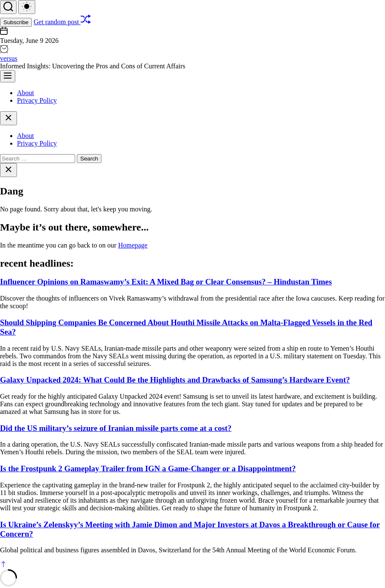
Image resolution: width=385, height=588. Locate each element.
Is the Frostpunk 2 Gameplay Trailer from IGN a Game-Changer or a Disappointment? (148, 468)
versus (9, 58)
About (25, 93)
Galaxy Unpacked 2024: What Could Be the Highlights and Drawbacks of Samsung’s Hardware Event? (175, 380)
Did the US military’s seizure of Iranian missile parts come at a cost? (116, 428)
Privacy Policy (37, 100)
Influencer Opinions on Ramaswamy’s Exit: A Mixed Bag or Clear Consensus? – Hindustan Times (166, 282)
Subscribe (16, 22)
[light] (27, 7)
